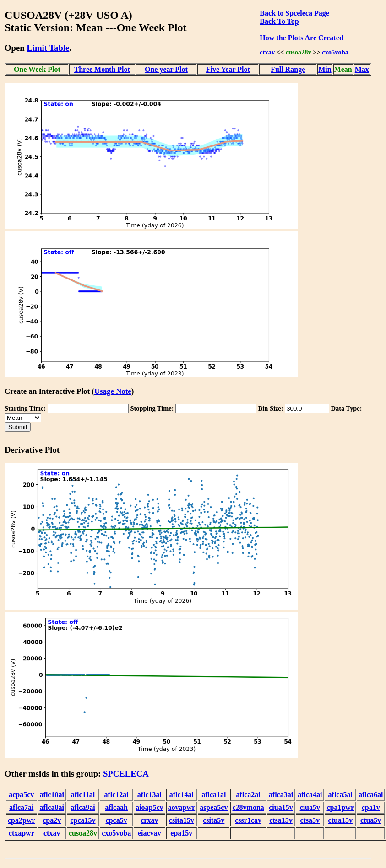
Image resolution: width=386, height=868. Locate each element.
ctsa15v (281, 820)
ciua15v (281, 807)
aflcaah (116, 807)
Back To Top (279, 21)
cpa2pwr (22, 820)
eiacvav (150, 833)
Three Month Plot (102, 69)
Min (325, 69)
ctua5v (371, 820)
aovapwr (182, 807)
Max (362, 69)
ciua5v (310, 807)
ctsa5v (310, 820)
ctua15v (340, 820)
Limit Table (48, 48)
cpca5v (117, 820)
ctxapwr (22, 833)
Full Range (288, 69)
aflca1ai (214, 795)
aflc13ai (150, 795)
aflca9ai (83, 807)
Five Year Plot (228, 69)
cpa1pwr (340, 807)
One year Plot (166, 69)
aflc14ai (182, 795)
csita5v (214, 820)
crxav (149, 820)
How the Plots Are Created (301, 38)
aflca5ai (340, 795)
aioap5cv (149, 807)
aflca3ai (281, 795)
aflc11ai (83, 795)
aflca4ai (310, 795)
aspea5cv (214, 807)
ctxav (267, 52)
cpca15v (83, 820)
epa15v (181, 833)
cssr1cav (248, 820)
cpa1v (371, 807)
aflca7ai (21, 807)
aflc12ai (116, 795)
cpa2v (52, 820)
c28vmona (248, 807)
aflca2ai (248, 795)
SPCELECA (126, 774)
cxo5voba (335, 52)
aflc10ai (52, 795)
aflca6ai (371, 795)
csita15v (182, 820)
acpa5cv (21, 795)
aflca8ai (52, 807)
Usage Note (113, 391)
